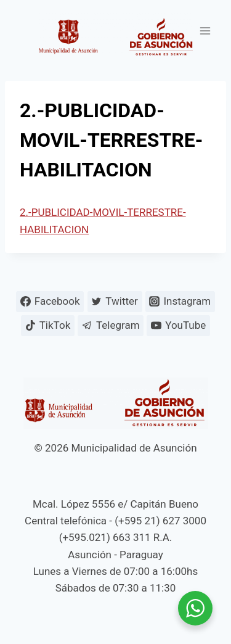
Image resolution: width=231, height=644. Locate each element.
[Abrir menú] (205, 31)
